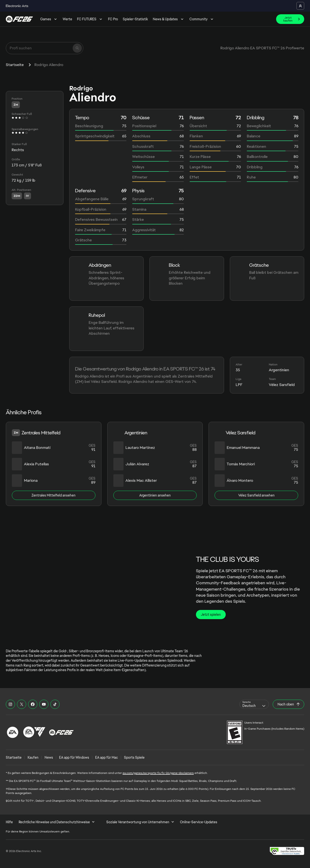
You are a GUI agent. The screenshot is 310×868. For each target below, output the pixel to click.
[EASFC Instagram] (10, 704)
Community (202, 19)
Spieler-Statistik (135, 19)
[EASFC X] (22, 704)
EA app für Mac (107, 757)
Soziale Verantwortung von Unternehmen (140, 822)
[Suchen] (77, 48)
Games (49, 19)
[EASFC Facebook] (33, 704)
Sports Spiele (134, 757)
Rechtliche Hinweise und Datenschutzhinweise (57, 822)
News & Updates (169, 19)
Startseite (15, 65)
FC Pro (113, 19)
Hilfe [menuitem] (9, 822)
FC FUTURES (90, 19)
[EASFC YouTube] (44, 704)
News (49, 757)
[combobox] (254, 704)
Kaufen (33, 757)
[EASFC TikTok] (55, 704)
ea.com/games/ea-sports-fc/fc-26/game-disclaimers (158, 773)
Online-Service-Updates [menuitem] (199, 822)
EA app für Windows (74, 757)
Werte (67, 19)
